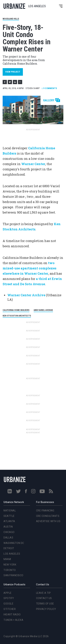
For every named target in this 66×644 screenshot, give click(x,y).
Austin (8, 527)
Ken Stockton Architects (17, 316)
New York (10, 565)
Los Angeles (12, 554)
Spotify (9, 598)
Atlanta (9, 521)
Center (43, 273)
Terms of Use (45, 604)
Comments (49, 88)
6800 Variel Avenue (43, 310)
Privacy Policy (46, 609)
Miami (7, 559)
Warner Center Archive (26, 295)
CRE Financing (45, 511)
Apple (8, 593)
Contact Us (44, 598)
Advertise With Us (48, 521)
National (10, 511)
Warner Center (33, 164)
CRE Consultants (48, 516)
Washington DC (14, 543)
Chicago (9, 532)
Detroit (9, 548)
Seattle (9, 516)
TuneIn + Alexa (13, 620)
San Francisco (13, 575)
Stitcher (10, 609)
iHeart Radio (12, 614)
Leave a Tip (43, 593)
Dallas (8, 538)
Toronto (10, 570)
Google (8, 604)
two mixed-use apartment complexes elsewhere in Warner (29, 268)
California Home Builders (16, 310)
